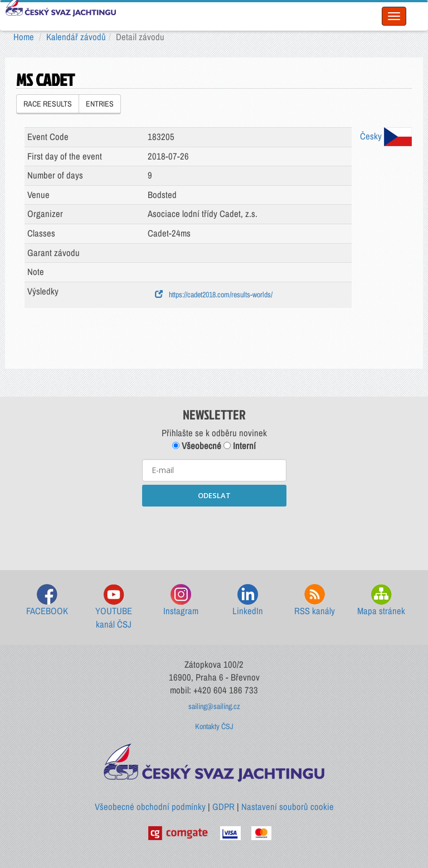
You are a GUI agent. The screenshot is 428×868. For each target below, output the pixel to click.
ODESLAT (214, 495)
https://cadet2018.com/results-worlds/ (214, 295)
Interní (240, 446)
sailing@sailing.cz (214, 706)
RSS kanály (315, 601)
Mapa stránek (381, 601)
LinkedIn (248, 601)
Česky (386, 136)
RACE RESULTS (48, 104)
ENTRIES (100, 104)
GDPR (223, 807)
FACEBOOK (47, 601)
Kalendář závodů (76, 37)
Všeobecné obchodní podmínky (150, 807)
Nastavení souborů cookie (288, 807)
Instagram (181, 601)
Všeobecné (197, 446)
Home (24, 37)
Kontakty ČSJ (214, 726)
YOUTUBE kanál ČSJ (114, 607)
